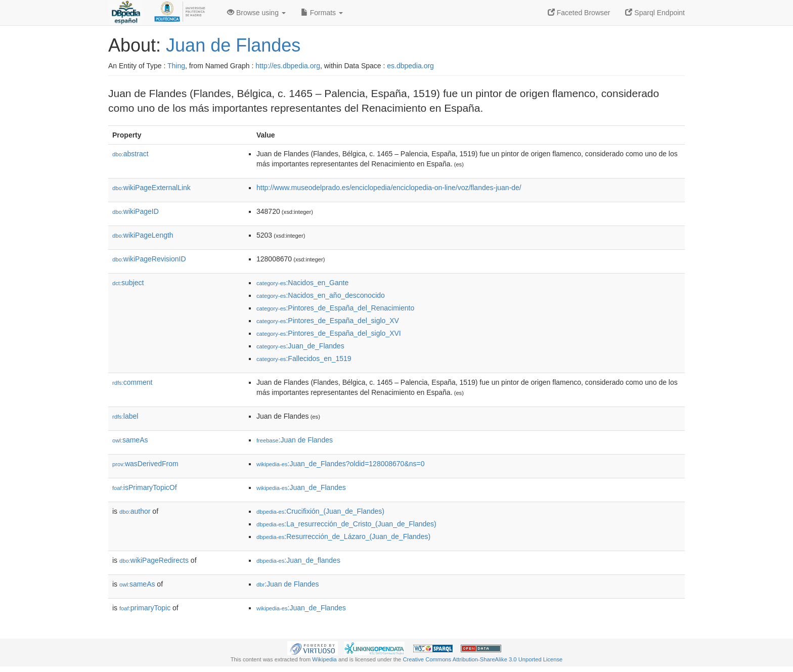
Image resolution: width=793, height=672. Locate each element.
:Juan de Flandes (295, 440)
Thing (176, 66)
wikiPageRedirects (154, 560)
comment (132, 382)
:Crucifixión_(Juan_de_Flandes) (320, 511)
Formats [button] (322, 13)
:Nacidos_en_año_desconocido (321, 295)
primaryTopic (145, 608)
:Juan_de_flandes (298, 560)
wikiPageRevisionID (149, 259)
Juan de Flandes (233, 45)
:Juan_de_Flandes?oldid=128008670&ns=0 (340, 464)
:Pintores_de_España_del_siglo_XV (328, 321)
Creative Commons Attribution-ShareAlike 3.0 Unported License (482, 659)
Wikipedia (324, 659)
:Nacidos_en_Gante (302, 283)
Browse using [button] (256, 13)
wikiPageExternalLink (151, 188)
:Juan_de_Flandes (300, 346)
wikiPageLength (143, 235)
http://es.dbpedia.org (288, 66)
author (135, 511)
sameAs (130, 440)
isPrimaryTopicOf (145, 487)
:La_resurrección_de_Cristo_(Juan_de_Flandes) (346, 524)
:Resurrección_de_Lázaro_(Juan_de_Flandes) (343, 536)
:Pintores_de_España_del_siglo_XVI (329, 333)
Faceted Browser (579, 13)
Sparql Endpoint (655, 13)
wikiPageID (136, 211)
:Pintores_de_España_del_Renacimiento (335, 308)
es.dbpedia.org (410, 66)
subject (128, 283)
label (125, 416)
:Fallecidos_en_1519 (304, 359)
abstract (130, 154)
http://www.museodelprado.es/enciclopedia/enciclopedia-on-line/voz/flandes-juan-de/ (389, 188)
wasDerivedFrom (145, 464)
